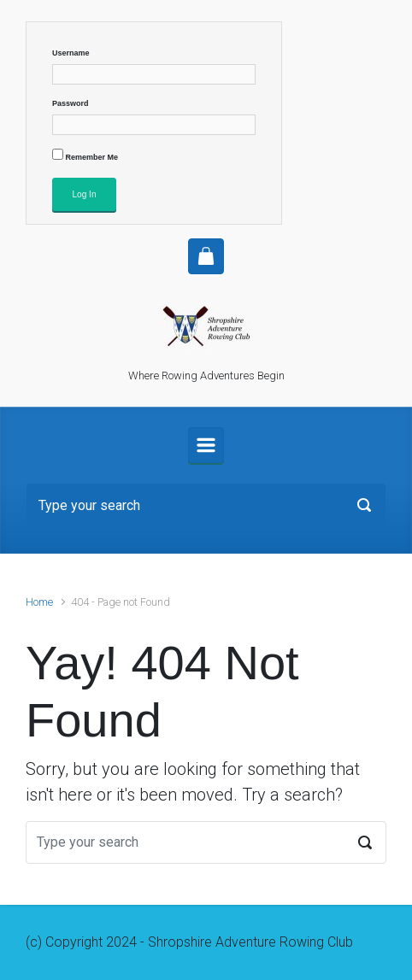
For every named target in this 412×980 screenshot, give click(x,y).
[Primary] (206, 445)
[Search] (206, 505)
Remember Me (85, 155)
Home (39, 602)
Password (71, 103)
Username (71, 53)
